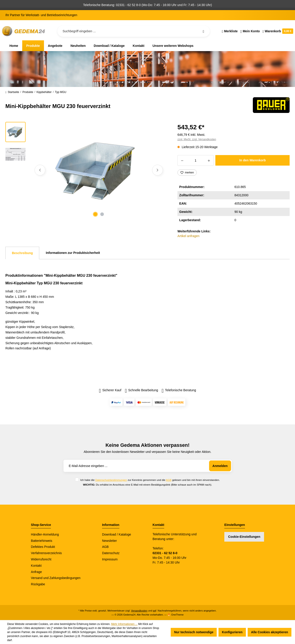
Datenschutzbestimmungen (111, 480)
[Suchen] (203, 31)
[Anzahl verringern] (182, 160)
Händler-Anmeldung (45, 534)
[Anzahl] (196, 160)
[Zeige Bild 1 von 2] (95, 214)
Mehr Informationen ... (124, 624)
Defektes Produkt (43, 547)
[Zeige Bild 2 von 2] (102, 214)
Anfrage (36, 572)
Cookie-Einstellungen (244, 537)
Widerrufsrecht (41, 559)
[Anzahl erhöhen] (209, 160)
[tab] (22, 253)
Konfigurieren (232, 632)
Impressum (110, 559)
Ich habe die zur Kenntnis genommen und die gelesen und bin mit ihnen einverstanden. (150, 480)
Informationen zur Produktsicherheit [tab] (73, 253)
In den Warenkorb (253, 160)
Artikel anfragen (188, 236)
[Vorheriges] (40, 170)
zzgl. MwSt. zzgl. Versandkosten (197, 139)
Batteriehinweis (42, 541)
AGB (169, 480)
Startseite (12, 92)
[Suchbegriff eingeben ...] (134, 31)
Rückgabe (38, 584)
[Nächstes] (157, 170)
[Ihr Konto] (250, 31)
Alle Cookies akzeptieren (270, 632)
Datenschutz (111, 553)
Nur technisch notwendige (194, 632)
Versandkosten (139, 611)
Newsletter (109, 541)
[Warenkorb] (277, 31)
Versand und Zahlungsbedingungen (56, 578)
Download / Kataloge (117, 534)
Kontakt (36, 566)
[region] (86, 170)
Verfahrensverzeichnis (46, 553)
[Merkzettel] (230, 31)
